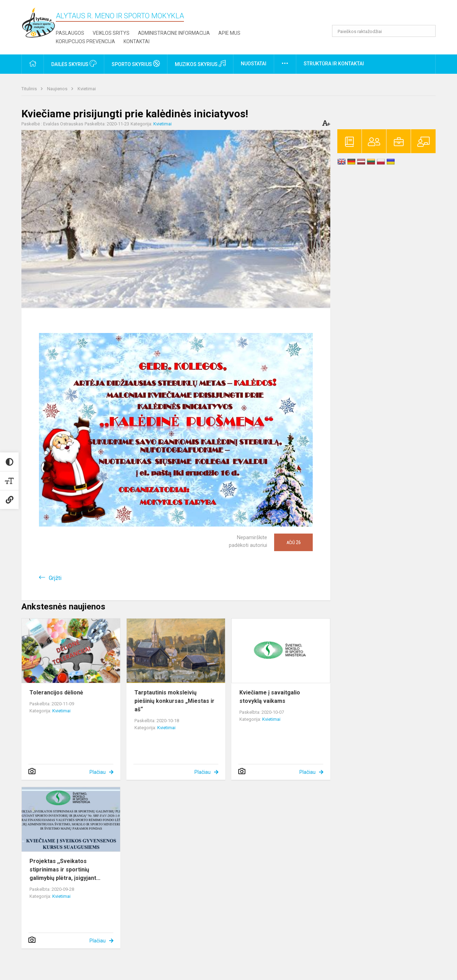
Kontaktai (137, 41)
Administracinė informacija (174, 33)
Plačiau (98, 772)
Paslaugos (70, 33)
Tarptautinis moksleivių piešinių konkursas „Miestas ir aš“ (174, 701)
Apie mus (229, 33)
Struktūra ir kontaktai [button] (334, 64)
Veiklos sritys (111, 33)
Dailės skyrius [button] (74, 64)
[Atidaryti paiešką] (428, 31)
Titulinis (30, 89)
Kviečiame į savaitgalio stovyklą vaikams (270, 697)
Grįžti (55, 578)
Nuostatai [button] (254, 64)
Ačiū (294, 542)
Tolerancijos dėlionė (56, 692)
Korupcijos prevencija (85, 41)
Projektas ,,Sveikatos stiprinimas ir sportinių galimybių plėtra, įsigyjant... (65, 870)
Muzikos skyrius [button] (200, 64)
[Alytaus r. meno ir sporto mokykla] (39, 22)
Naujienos (58, 89)
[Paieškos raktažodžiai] (384, 31)
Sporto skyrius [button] (136, 64)
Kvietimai (87, 89)
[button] (388, 15)
